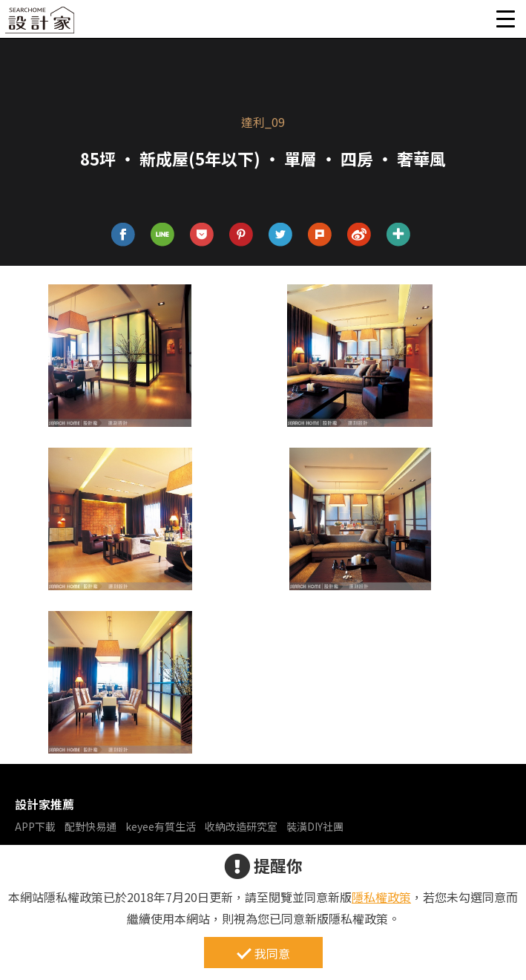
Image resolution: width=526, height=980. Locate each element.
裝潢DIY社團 (315, 826)
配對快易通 (91, 826)
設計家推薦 (45, 804)
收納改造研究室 (241, 826)
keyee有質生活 (161, 826)
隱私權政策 (381, 897)
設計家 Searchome (41, 24)
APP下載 (35, 826)
